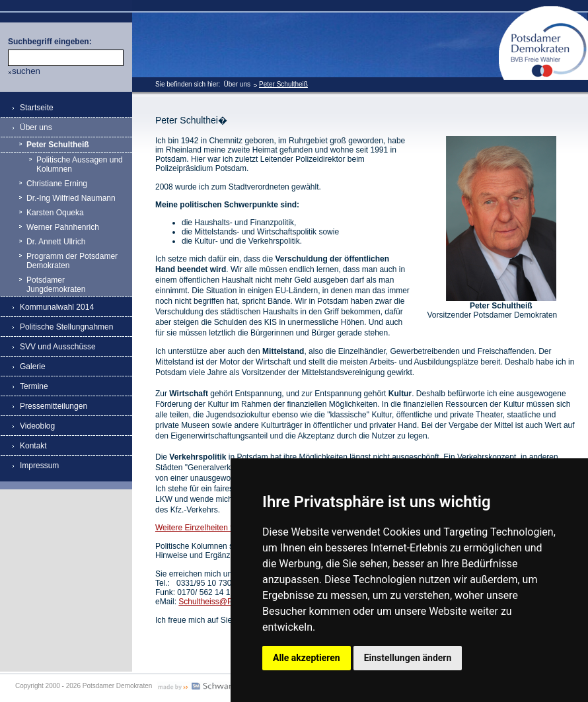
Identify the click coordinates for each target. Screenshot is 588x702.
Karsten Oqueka (55, 213)
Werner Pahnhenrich (63, 227)
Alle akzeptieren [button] (307, 658)
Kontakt (33, 446)
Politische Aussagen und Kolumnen (80, 164)
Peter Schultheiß (283, 84)
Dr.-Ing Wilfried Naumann (71, 198)
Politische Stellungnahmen (66, 327)
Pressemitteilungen (54, 406)
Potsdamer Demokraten (543, 11)
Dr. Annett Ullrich (56, 242)
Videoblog (37, 426)
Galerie (33, 367)
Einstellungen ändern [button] (408, 658)
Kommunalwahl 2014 (57, 307)
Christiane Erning (57, 184)
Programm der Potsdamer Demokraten (72, 261)
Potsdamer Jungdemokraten (56, 285)
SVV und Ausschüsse (58, 347)
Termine (34, 386)
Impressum (39, 466)
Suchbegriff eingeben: (50, 42)
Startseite (37, 108)
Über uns (237, 84)
